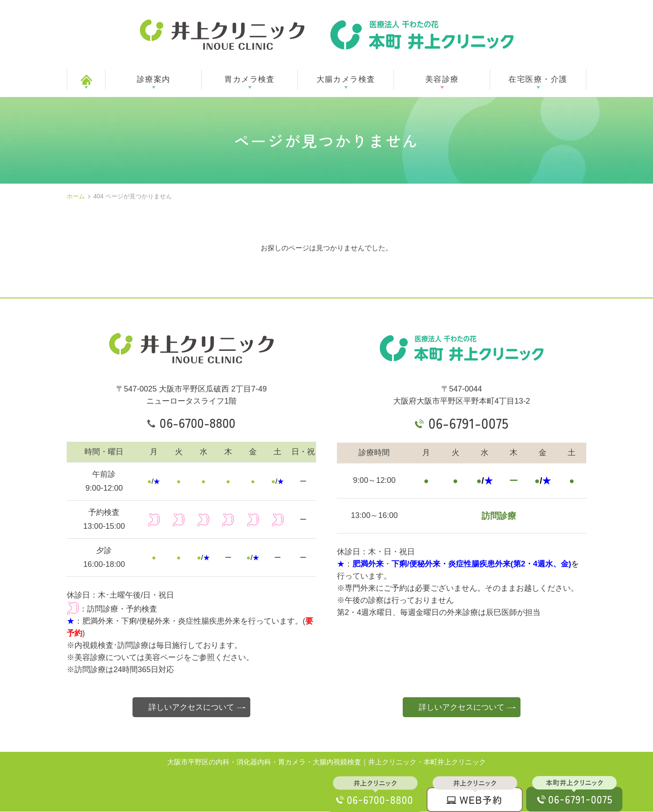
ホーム (76, 196)
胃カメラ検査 (250, 79)
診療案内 (154, 79)
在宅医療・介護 (538, 79)
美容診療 (442, 79)
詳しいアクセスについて (191, 707)
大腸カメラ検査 (346, 79)
